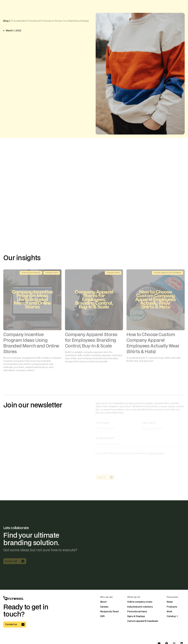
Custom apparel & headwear (143, 621)
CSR (102, 616)
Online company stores (140, 602)
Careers (104, 607)
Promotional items (137, 612)
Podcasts (172, 607)
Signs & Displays (136, 616)
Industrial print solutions (140, 607)
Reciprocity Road (109, 612)
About (103, 602)
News (170, 602)
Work (169, 612)
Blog (6, 21)
